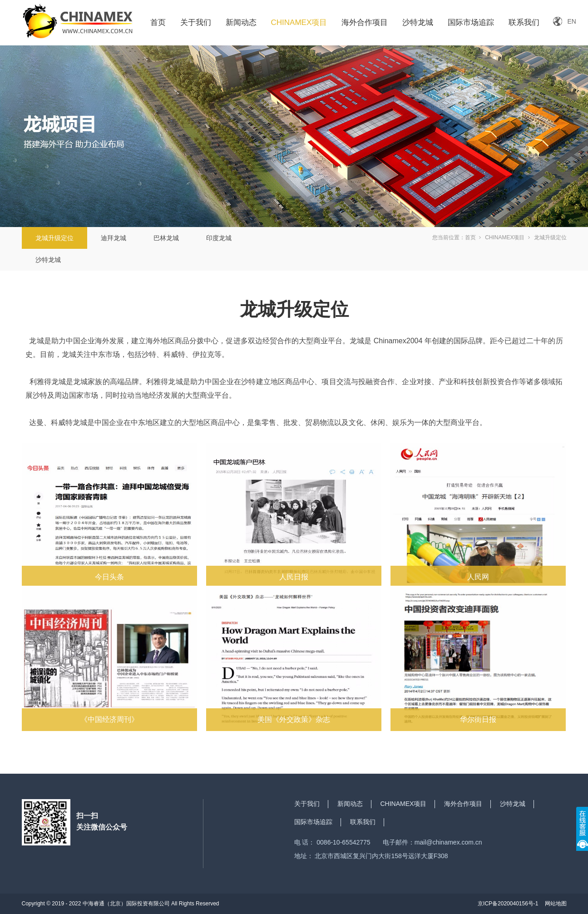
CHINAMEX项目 (299, 22)
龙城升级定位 (54, 238)
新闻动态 (241, 22)
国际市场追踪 (471, 22)
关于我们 (196, 22)
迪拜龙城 (114, 238)
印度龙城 (219, 238)
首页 (158, 22)
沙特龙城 (418, 22)
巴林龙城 (166, 238)
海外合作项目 (365, 22)
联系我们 (524, 22)
